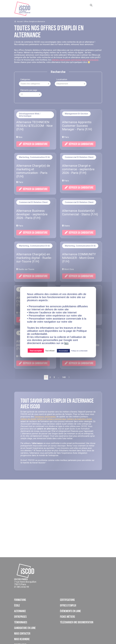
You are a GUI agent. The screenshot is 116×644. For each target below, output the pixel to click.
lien (66, 343)
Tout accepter (36, 350)
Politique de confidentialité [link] (79, 351)
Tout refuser (50, 351)
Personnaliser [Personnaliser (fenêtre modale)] (63, 351)
